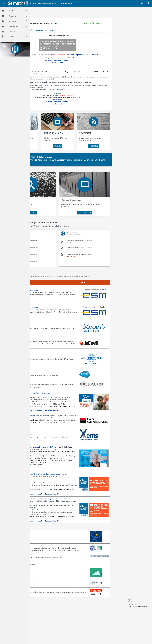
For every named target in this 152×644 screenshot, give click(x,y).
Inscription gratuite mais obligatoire (50, 479)
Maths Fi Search (51, 204)
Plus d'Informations (76, 65)
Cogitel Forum (50, 638)
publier (76, 146)
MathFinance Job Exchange (46, 606)
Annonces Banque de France (47, 350)
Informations (57, 484)
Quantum (84, 30)
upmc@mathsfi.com (44, 511)
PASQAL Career (72, 30)
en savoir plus (48, 146)
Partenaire (53, 160)
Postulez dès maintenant (46, 432)
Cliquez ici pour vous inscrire (46, 482)
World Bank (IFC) (43, 374)
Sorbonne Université (87, 76)
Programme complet (44, 484)
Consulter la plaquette (45, 412)
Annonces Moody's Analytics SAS (48, 321)
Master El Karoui (44, 30)
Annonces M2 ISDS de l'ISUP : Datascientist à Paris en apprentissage (60, 386)
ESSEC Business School (57, 76)
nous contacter (97, 212)
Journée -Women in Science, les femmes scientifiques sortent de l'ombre (63, 455)
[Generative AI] (58, 30)
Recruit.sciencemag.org (45, 624)
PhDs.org (40, 615)
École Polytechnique (101, 74)
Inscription (104, 149)
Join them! (81, 297)
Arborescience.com (44, 569)
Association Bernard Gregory (47, 578)
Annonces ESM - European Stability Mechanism (53, 291)
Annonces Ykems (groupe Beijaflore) (49, 441)
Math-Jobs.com (42, 597)
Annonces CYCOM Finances (46, 366)
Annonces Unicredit (44, 332)
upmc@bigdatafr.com (45, 410)
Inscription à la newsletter (104, 23)
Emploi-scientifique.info (45, 589)
